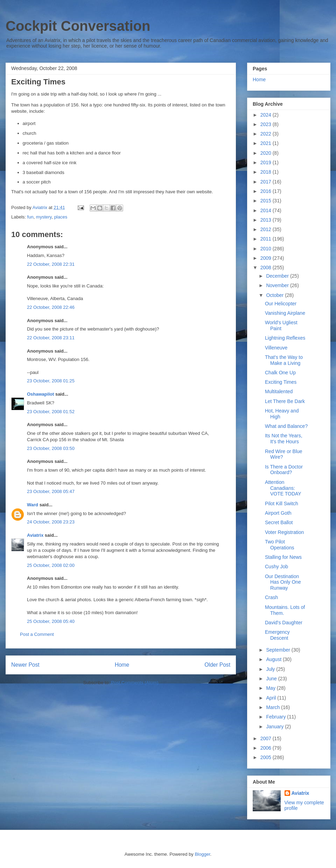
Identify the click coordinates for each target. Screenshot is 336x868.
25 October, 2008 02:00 (51, 565)
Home (122, 665)
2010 (267, 249)
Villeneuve (276, 348)
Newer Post (25, 665)
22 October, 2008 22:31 (51, 264)
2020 (267, 153)
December (278, 276)
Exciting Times (281, 382)
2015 (267, 201)
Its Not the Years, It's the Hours (284, 439)
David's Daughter (284, 623)
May (271, 688)
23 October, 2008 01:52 (51, 412)
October (275, 295)
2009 (267, 258)
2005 (267, 757)
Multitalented (279, 391)
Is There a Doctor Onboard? (284, 470)
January (275, 727)
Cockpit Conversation (78, 26)
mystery (44, 217)
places (61, 217)
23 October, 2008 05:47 (51, 491)
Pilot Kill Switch (282, 504)
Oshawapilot (40, 394)
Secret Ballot (279, 522)
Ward (33, 505)
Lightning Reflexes (285, 338)
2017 (267, 182)
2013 (267, 220)
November (278, 285)
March (274, 707)
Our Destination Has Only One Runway (283, 582)
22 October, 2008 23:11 (51, 338)
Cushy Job (276, 567)
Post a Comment (37, 634)
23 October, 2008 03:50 (51, 448)
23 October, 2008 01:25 (51, 381)
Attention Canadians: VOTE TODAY (283, 488)
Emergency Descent (277, 635)
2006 (267, 748)
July (271, 669)
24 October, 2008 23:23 (51, 522)
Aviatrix (35, 535)
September (279, 650)
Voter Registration (284, 532)
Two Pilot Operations (279, 545)
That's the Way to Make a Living (284, 360)
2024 (267, 115)
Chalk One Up (280, 373)
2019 (267, 162)
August (274, 659)
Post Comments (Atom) (135, 683)
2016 (267, 191)
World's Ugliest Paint (281, 325)
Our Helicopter (281, 304)
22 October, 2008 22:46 (51, 307)
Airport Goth (278, 513)
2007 (267, 738)
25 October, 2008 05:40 (51, 621)
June (272, 679)
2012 (267, 229)
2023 (267, 124)
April (272, 698)
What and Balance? (286, 426)
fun (30, 217)
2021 (267, 143)
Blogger (202, 854)
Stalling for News (283, 557)
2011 (267, 239)
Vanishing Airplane (285, 313)
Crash (271, 597)
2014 (267, 210)
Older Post (217, 665)
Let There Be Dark (285, 401)
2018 (267, 172)
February (276, 717)
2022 (267, 134)
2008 (267, 268)
